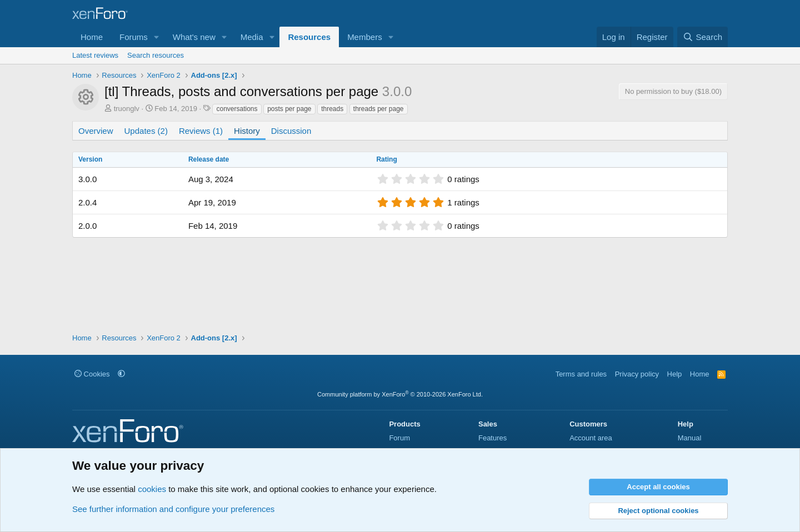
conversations (237, 109)
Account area (591, 438)
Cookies (92, 374)
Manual (690, 438)
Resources (309, 37)
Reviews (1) (201, 131)
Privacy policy (637, 374)
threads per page (379, 109)
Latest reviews (95, 55)
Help (675, 374)
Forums (134, 37)
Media (252, 37)
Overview (96, 131)
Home (92, 37)
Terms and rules (581, 374)
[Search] (702, 37)
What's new (194, 37)
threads (332, 109)
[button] (157, 37)
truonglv (127, 109)
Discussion (291, 131)
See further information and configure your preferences (173, 509)
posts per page (289, 109)
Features (492, 438)
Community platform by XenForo (400, 394)
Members (365, 37)
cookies (152, 489)
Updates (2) (146, 131)
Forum (399, 438)
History (247, 131)
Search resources (156, 55)
